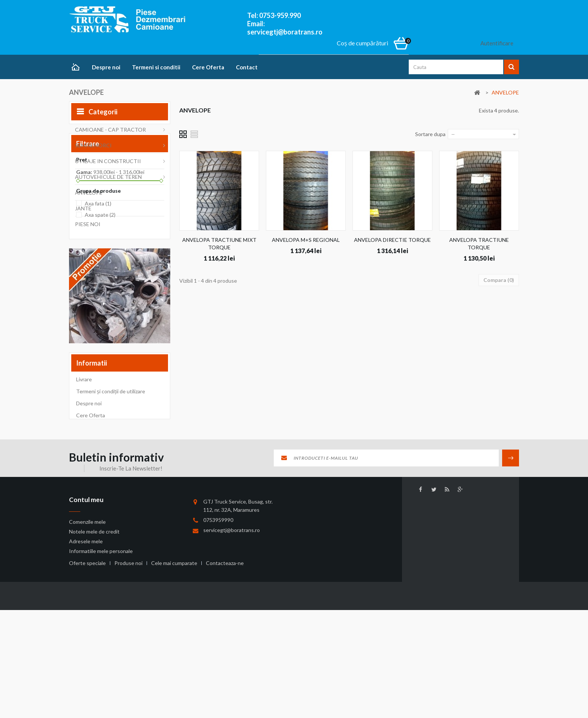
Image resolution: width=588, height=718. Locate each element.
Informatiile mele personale (101, 663)
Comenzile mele (87, 633)
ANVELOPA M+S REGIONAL (306, 240)
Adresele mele (86, 653)
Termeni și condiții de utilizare (111, 497)
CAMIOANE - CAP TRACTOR (110, 132)
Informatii (91, 467)
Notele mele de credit (94, 643)
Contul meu (86, 611)
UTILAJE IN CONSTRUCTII (108, 163)
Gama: (84, 286)
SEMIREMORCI (93, 148)
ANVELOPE (89, 195)
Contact (247, 67)
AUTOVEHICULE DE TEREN (108, 179)
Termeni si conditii (156, 67)
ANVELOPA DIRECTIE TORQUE (392, 240)
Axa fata (98, 318)
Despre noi (106, 67)
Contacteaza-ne (225, 698)
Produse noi (129, 698)
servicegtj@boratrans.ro (232, 640)
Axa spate (100, 329)
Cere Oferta (208, 67)
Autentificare (497, 43)
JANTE (83, 211)
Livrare (84, 485)
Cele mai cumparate (175, 698)
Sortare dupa (430, 134)
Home (77, 68)
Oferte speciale (88, 698)
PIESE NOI (88, 226)
